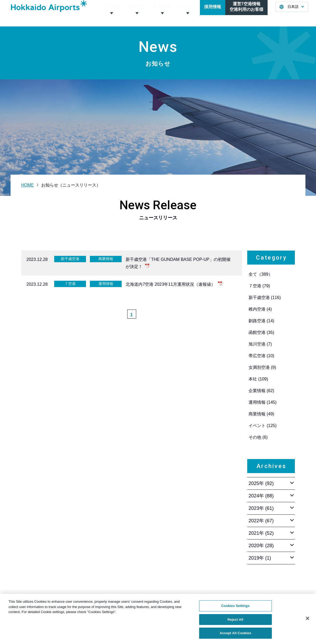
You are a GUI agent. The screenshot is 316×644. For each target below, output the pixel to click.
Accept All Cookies (235, 636)
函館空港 (261, 332)
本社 (258, 379)
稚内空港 (260, 309)
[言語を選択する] (292, 13)
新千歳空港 (265, 298)
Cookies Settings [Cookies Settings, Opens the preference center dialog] (235, 609)
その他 (258, 437)
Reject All (235, 622)
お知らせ (187, 13)
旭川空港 (260, 344)
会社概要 (111, 13)
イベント (263, 426)
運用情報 (263, 402)
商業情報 (261, 414)
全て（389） (261, 274)
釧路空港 (261, 321)
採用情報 (213, 13)
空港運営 (162, 13)
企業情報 (261, 391)
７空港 (259, 286)
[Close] (308, 622)
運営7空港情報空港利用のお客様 (246, 13)
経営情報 (136, 13)
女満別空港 (262, 367)
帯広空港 (261, 356)
